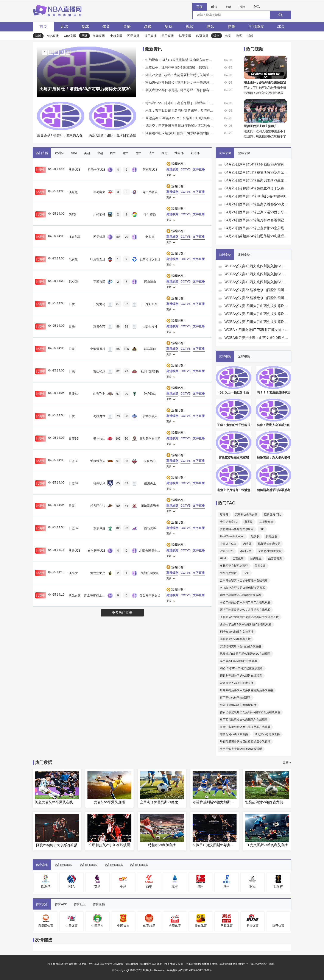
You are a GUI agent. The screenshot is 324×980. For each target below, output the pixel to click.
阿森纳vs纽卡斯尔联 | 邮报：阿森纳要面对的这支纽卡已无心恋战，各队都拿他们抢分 (180, 133)
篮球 (85, 27)
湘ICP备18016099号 (200, 970)
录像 (148, 27)
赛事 (231, 27)
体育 (106, 27)
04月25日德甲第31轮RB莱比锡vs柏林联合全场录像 (257, 196)
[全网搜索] (242, 15)
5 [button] (68, 52)
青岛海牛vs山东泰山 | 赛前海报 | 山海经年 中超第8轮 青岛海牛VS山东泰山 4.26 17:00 (180, 103)
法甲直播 (185, 36)
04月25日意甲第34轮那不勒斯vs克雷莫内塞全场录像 (257, 164)
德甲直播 (151, 36)
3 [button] (56, 52)
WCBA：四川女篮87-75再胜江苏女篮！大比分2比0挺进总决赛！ (257, 330)
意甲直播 (168, 36)
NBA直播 (53, 36)
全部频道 (256, 27)
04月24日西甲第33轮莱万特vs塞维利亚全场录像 (257, 220)
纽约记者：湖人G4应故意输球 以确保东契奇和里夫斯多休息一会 (180, 60)
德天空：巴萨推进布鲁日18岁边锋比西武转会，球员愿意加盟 (180, 126)
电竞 (228, 36)
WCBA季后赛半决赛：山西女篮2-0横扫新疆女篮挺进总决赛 (257, 338)
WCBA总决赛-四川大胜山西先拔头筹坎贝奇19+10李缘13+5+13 (257, 306)
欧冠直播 (202, 36)
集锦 (169, 27)
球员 (281, 27)
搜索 (239, 36)
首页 (43, 27)
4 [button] (62, 52)
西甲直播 (133, 36)
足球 (64, 27)
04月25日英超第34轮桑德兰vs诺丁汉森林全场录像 (257, 188)
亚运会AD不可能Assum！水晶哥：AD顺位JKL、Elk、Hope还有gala (180, 118)
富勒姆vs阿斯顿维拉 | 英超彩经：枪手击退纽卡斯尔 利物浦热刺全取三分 (180, 82)
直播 (127, 27)
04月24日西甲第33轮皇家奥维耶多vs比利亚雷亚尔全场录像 (257, 204)
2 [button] (51, 52)
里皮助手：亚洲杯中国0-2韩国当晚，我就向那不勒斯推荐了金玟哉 (180, 67)
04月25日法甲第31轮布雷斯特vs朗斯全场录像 (257, 172)
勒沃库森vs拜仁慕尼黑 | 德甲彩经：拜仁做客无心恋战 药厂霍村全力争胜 (180, 90)
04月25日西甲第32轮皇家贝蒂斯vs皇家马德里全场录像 (257, 180)
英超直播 (99, 36)
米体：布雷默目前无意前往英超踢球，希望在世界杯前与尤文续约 (180, 110)
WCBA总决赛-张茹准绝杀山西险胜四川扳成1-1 (257, 290)
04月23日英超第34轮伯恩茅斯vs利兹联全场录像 (257, 236)
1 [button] (45, 52)
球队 (210, 27)
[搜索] (280, 15)
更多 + (287, 762)
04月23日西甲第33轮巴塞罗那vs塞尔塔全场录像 (257, 228)
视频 (190, 27)
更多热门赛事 (122, 612)
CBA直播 (70, 36)
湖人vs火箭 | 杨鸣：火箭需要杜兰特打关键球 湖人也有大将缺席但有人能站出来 (180, 75)
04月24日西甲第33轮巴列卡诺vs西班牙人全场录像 (257, 212)
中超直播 (116, 36)
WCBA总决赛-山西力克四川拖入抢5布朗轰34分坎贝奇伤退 (257, 266)
